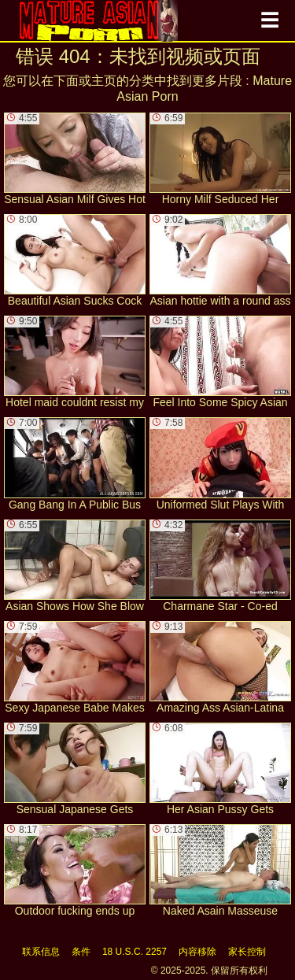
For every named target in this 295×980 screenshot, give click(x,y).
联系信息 (41, 952)
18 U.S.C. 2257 (135, 952)
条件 (81, 952)
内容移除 (197, 952)
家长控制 (247, 952)
